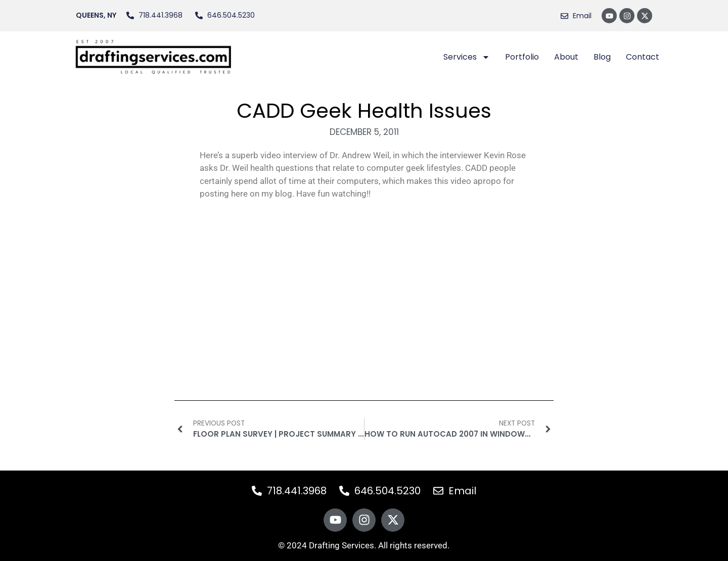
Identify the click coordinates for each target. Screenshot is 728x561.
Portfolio (522, 57)
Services (467, 57)
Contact (643, 57)
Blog (602, 57)
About (566, 57)
